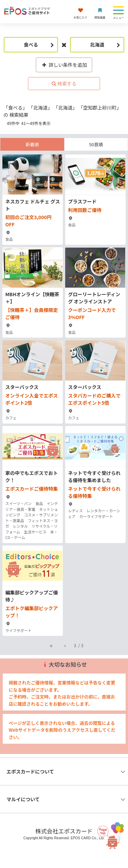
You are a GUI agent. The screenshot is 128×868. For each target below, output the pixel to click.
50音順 (96, 144)
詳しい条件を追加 (64, 65)
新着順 (32, 144)
